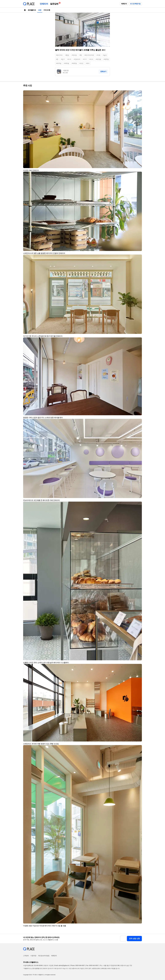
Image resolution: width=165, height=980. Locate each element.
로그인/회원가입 (135, 4)
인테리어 (44, 4)
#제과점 (74, 55)
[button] (139, 93)
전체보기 (103, 71)
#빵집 (67, 55)
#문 (57, 59)
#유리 (88, 63)
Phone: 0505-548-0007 (78, 965)
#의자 (91, 59)
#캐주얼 (106, 59)
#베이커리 (59, 55)
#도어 (69, 59)
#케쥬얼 (74, 63)
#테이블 (98, 59)
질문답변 (55, 3)
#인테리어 (77, 59)
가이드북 (47, 10)
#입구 (63, 59)
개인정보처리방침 (44, 956)
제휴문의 (124, 4)
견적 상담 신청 (134, 939)
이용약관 (33, 956)
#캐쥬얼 (66, 63)
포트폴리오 (32, 10)
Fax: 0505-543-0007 (92, 965)
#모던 (81, 63)
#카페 (98, 55)
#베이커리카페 (89, 55)
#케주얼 (59, 63)
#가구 (85, 59)
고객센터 (26, 956)
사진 (40, 10)
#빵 (81, 55)
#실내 (105, 55)
